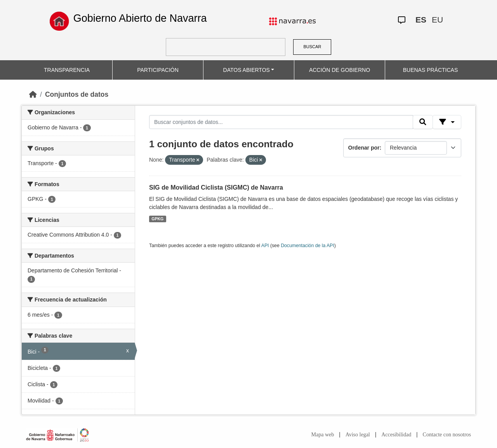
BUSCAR (312, 47)
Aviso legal (358, 435)
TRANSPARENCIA (67, 70)
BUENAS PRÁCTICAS (431, 70)
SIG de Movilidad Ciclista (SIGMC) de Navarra (216, 187)
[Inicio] (33, 94)
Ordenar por (364, 148)
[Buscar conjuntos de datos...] (281, 122)
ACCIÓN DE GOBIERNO (340, 70)
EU (437, 20)
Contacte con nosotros (447, 435)
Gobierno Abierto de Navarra (140, 18)
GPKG (157, 219)
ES (421, 20)
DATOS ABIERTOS (247, 70)
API (265, 246)
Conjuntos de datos (77, 94)
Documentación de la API (308, 246)
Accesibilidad (396, 435)
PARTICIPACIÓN (158, 70)
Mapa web (323, 435)
